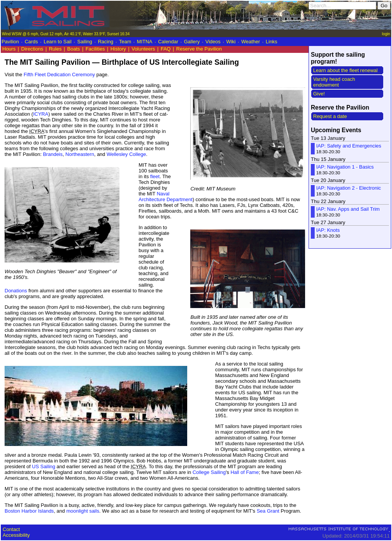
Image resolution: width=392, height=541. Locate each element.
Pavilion (10, 42)
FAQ (166, 49)
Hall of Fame (245, 472)
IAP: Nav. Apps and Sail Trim (348, 209)
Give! (319, 94)
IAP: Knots (328, 230)
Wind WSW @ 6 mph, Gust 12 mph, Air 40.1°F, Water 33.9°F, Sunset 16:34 (66, 34)
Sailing (85, 42)
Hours (9, 49)
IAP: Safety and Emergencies (349, 146)
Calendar (168, 42)
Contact (11, 529)
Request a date (330, 116)
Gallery (192, 42)
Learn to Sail (58, 42)
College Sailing (209, 472)
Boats (74, 49)
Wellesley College (126, 154)
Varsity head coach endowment (334, 82)
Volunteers (143, 49)
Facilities (95, 49)
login (386, 34)
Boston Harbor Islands (29, 511)
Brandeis (53, 154)
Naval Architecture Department (166, 197)
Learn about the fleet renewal (345, 70)
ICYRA (41, 114)
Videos (213, 42)
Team (125, 42)
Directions (32, 49)
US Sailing (44, 466)
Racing (106, 42)
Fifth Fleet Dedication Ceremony (59, 75)
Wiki (231, 42)
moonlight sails (83, 511)
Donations (16, 291)
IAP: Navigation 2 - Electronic (349, 188)
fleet (155, 176)
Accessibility (16, 535)
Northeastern (80, 154)
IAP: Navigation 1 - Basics (345, 167)
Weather (251, 42)
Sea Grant (268, 511)
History (118, 49)
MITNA (145, 42)
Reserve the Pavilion (199, 49)
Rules (55, 49)
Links (271, 42)
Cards (31, 42)
